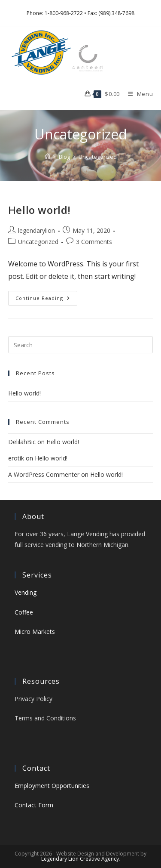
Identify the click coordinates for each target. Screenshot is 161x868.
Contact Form (34, 805)
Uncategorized (98, 157)
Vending (26, 592)
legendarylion (36, 230)
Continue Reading (46, 300)
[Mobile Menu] (137, 94)
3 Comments (94, 242)
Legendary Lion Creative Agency (80, 859)
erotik (16, 458)
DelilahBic (22, 442)
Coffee (24, 612)
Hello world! (39, 210)
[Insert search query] (81, 345)
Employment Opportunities (52, 786)
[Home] (47, 157)
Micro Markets (35, 632)
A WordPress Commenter (44, 474)
